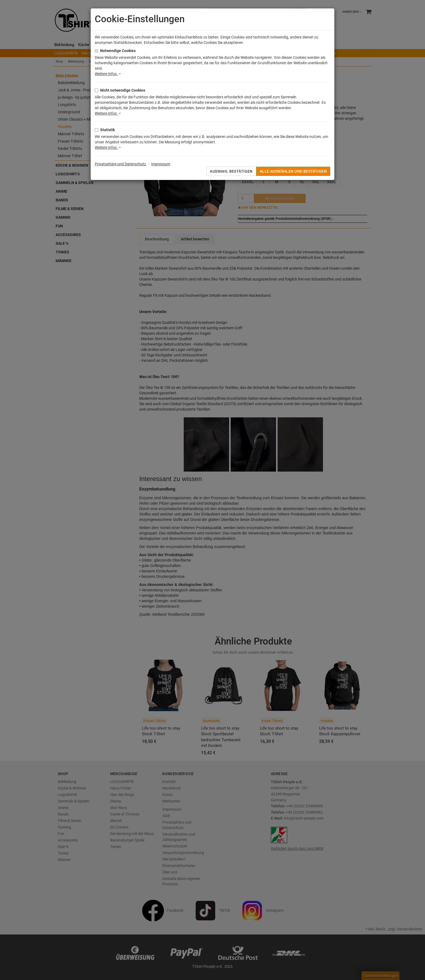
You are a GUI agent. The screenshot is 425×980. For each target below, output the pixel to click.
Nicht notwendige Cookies (123, 90)
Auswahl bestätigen (231, 171)
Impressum (161, 164)
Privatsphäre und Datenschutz (121, 164)
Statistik (107, 130)
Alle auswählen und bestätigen (293, 171)
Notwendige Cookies (118, 51)
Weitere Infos (108, 74)
